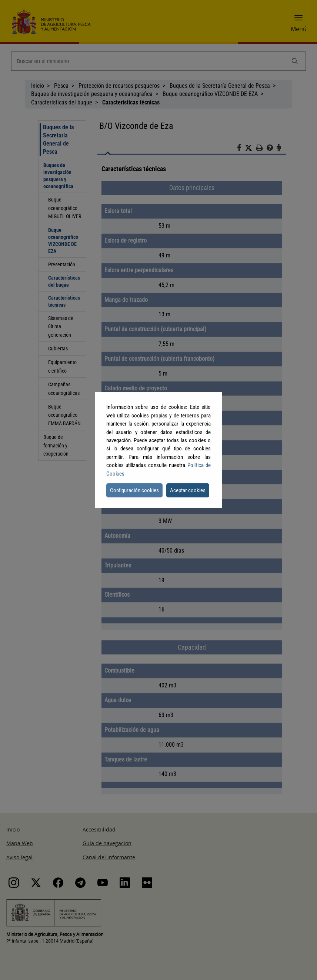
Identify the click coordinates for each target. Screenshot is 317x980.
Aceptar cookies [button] (188, 490)
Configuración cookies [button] (134, 490)
